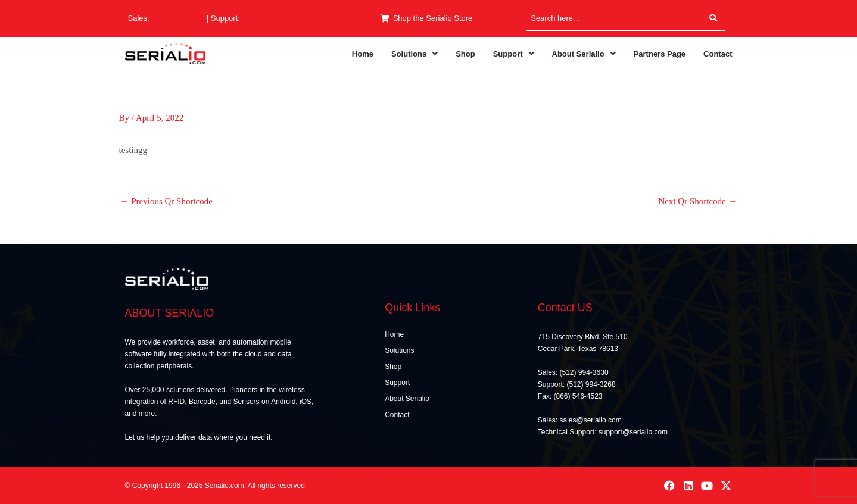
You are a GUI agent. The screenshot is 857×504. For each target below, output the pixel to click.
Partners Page (660, 54)
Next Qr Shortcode (697, 201)
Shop (465, 54)
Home (363, 54)
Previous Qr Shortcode (166, 201)
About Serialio (584, 54)
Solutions (415, 54)
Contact (718, 54)
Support (514, 54)
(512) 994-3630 (178, 18)
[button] (415, 54)
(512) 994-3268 (269, 18)
